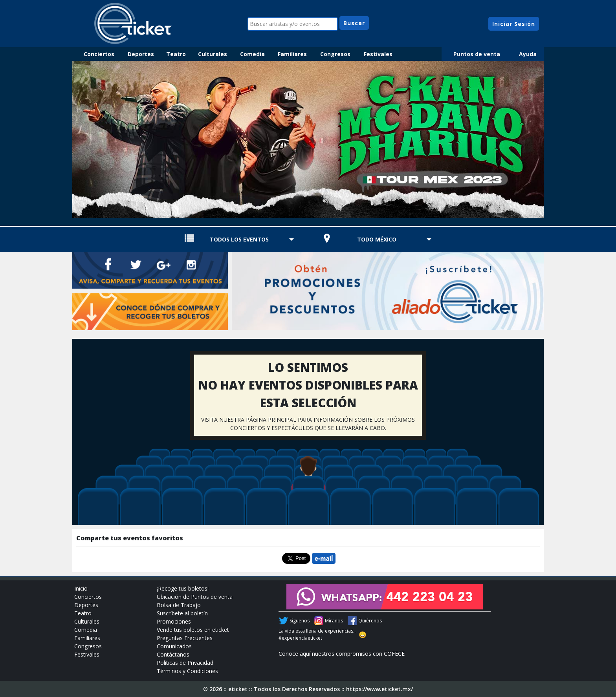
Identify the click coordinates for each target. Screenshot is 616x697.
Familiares (292, 54)
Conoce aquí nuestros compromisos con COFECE (342, 654)
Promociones (174, 621)
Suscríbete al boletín (182, 613)
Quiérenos (370, 621)
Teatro (176, 54)
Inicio (81, 588)
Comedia (252, 54)
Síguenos (300, 621)
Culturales (213, 54)
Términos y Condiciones (187, 671)
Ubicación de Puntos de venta (195, 597)
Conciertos (99, 54)
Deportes (141, 54)
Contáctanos (173, 654)
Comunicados (174, 646)
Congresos (335, 54)
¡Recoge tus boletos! (183, 588)
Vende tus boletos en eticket (193, 630)
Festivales (378, 54)
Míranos (334, 621)
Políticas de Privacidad (185, 663)
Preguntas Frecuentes (185, 638)
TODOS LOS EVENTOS (239, 239)
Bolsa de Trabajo (179, 605)
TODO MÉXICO (377, 239)
